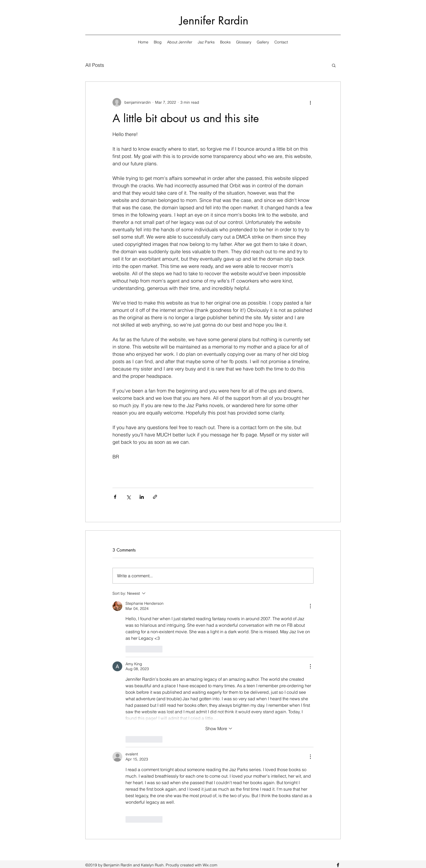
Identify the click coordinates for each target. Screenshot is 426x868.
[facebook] (338, 865)
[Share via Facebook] (115, 497)
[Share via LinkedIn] (142, 497)
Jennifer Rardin (214, 21)
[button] (334, 65)
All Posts (95, 65)
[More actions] (310, 102)
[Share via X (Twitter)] (128, 497)
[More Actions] (310, 606)
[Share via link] (155, 497)
